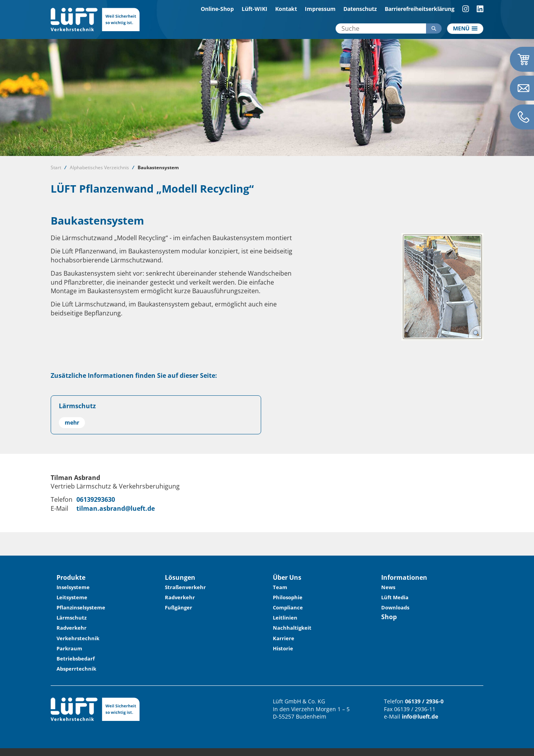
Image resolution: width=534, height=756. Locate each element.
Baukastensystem (158, 167)
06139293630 (96, 499)
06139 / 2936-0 (424, 701)
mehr (72, 422)
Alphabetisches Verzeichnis (99, 167)
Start (56, 167)
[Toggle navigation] (465, 29)
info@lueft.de (420, 716)
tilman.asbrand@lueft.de (116, 508)
